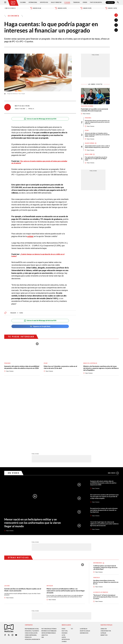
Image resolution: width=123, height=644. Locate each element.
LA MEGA (64, 577)
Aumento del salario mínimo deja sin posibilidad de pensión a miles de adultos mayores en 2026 (22, 367)
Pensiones (88, 118)
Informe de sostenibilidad (46, 567)
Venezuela (97, 513)
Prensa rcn (28, 574)
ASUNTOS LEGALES (85, 567)
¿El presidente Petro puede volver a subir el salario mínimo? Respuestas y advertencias (97, 147)
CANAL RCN (110, 3)
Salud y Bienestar (56, 2)
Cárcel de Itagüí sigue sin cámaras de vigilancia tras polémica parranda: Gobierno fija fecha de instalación (102, 459)
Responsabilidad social (32, 564)
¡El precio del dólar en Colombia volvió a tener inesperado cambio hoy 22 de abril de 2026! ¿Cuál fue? (97, 135)
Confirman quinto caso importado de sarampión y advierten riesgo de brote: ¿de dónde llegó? (106, 503)
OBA (43, 574)
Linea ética (45, 572)
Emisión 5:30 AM (35, 8)
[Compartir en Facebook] (116, 20)
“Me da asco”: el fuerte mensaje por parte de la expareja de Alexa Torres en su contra (106, 533)
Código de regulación (31, 570)
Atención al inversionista (29, 577)
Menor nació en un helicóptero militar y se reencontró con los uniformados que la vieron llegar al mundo (33, 458)
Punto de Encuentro (96, 2)
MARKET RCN (104, 571)
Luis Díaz (7, 521)
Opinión (85, 2)
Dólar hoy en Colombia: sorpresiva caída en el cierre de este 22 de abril (60, 367)
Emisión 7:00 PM (86, 8)
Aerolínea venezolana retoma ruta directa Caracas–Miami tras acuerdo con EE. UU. (105, 518)
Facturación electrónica (49, 564)
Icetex (21, 313)
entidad (30, 236)
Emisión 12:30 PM (61, 8)
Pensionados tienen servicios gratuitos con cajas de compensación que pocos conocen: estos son (97, 122)
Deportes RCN (44, 2)
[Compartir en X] (116, 25)
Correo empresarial (31, 572)
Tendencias (76, 2)
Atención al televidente (32, 567)
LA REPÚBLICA (84, 564)
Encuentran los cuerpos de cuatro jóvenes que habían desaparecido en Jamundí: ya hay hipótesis (104, 446)
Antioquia (50, 521)
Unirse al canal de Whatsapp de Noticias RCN (40, 119)
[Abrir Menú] (5, 3)
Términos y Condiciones (88, 585)
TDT (72, 564)
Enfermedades (98, 498)
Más (113, 408)
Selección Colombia (87, 106)
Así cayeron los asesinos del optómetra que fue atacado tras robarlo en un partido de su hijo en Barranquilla (104, 432)
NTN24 (64, 564)
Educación (13, 313)
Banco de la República (90, 363)
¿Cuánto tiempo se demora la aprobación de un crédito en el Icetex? (38, 255)
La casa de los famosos (101, 528)
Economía (67, 2)
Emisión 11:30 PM (112, 8)
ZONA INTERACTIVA (106, 567)
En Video (14, 408)
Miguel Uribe (89, 155)
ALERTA (64, 573)
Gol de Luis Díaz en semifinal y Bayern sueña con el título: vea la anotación (23, 525)
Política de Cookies (73, 585)
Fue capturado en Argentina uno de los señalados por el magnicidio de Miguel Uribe (96, 159)
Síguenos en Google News (40, 326)
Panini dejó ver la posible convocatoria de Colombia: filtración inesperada (95, 110)
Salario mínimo (90, 144)
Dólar (87, 131)
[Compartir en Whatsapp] (116, 30)
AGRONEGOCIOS (84, 569)
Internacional (33, 2)
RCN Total (65, 567)
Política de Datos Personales (58, 585)
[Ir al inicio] (13, 3)
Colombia (23, 2)
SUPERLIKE (103, 569)
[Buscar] (118, 3)
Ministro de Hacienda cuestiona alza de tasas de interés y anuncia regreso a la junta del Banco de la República (101, 368)
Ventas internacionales (49, 570)
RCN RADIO (65, 569)
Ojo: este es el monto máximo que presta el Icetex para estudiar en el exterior (40, 162)
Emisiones (10, 8)
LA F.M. (64, 571)
